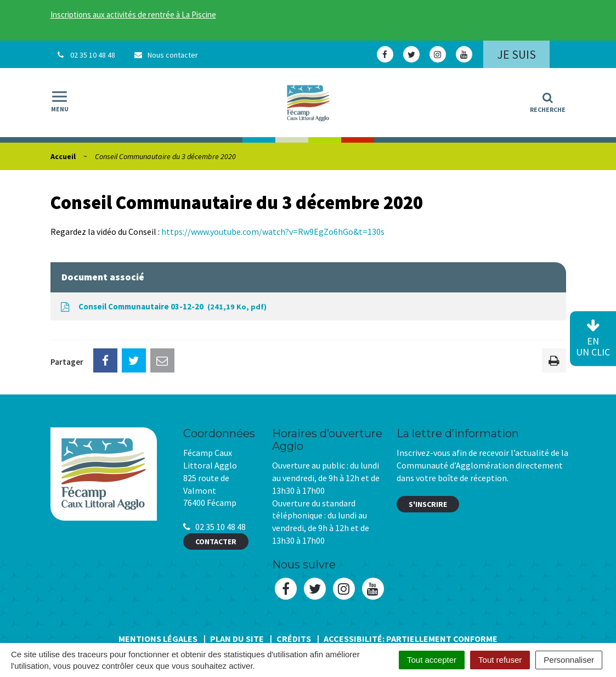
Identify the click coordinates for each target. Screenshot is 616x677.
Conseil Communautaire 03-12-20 (163, 307)
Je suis (516, 54)
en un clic (593, 339)
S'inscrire (428, 504)
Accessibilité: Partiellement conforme (411, 639)
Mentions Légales (158, 639)
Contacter (216, 541)
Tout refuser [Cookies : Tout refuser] (500, 660)
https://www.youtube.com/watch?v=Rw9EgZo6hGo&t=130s (273, 232)
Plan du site (237, 639)
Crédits (294, 639)
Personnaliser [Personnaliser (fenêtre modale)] (569, 660)
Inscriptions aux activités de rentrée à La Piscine (133, 15)
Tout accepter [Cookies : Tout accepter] (432, 660)
